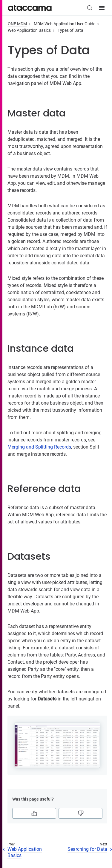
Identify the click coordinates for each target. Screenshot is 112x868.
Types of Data (70, 30)
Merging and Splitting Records (39, 447)
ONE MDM (17, 24)
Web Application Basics (29, 30)
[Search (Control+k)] (90, 8)
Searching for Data (87, 849)
